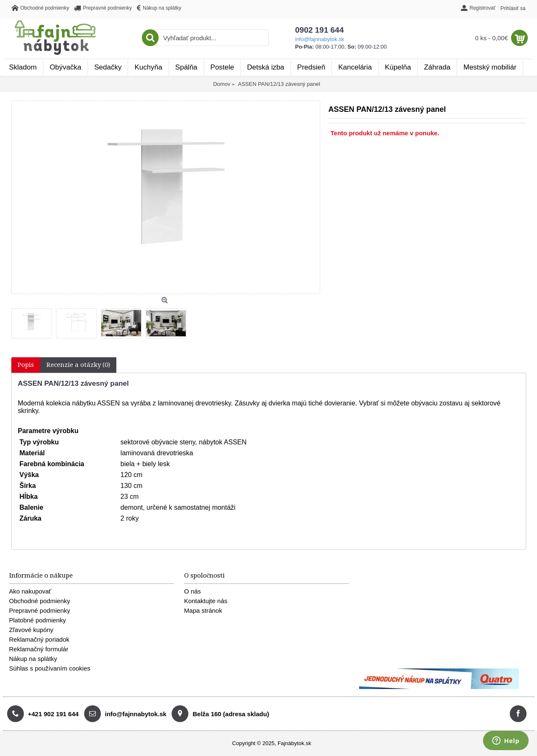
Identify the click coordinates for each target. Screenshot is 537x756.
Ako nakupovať (30, 591)
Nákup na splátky (33, 659)
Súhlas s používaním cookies (50, 668)
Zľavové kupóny (31, 630)
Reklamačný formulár (39, 649)
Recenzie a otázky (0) (78, 365)
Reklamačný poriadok (39, 639)
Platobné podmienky (38, 620)
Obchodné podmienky (40, 601)
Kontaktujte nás (206, 601)
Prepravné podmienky (40, 610)
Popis (26, 365)
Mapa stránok (203, 610)
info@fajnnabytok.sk (320, 39)
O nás (193, 591)
